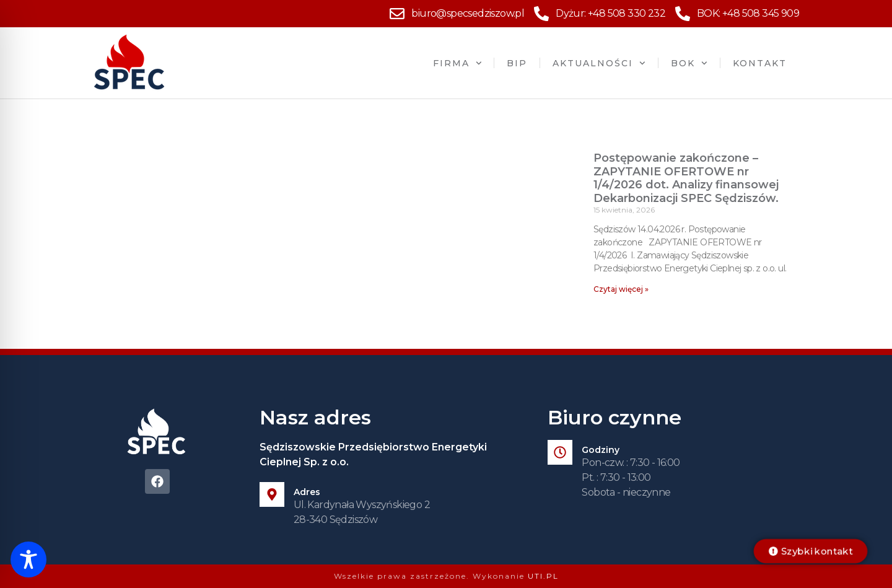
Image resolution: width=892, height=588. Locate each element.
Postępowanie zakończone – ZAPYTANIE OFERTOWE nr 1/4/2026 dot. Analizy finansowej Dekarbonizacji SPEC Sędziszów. (686, 178)
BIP (517, 63)
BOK (689, 63)
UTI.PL (543, 576)
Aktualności (599, 63)
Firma (457, 63)
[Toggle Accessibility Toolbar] (28, 559)
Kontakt (760, 63)
